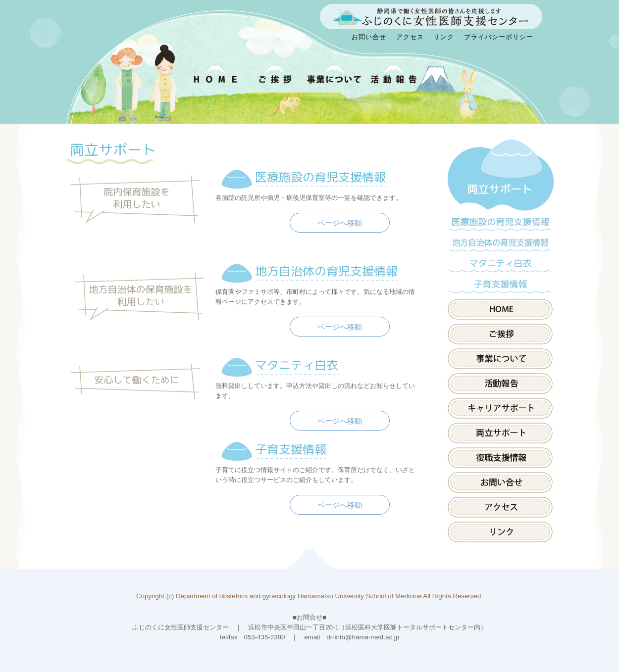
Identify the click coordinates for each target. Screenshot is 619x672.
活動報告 (500, 384)
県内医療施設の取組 (500, 458)
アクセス (410, 37)
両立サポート (500, 176)
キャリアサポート (500, 408)
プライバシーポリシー (499, 37)
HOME (500, 309)
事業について (500, 359)
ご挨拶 (500, 334)
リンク (444, 37)
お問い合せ (369, 37)
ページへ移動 (340, 223)
